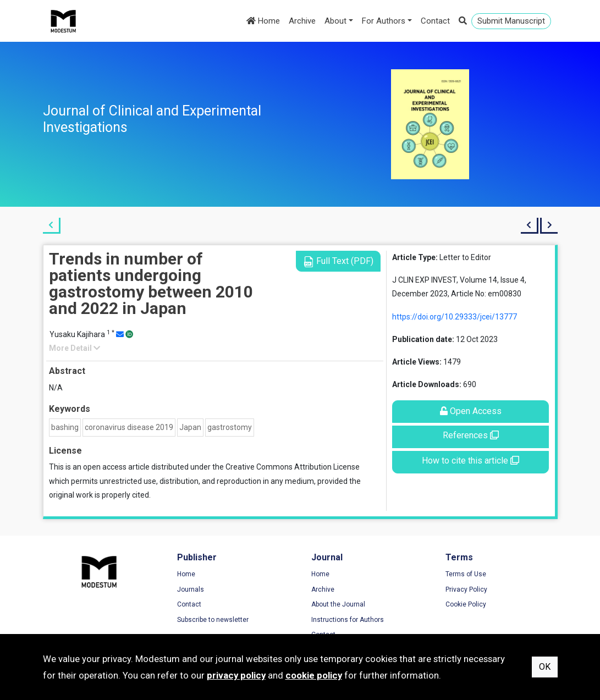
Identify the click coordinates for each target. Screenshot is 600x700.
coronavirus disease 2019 (129, 427)
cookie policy (314, 675)
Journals (191, 589)
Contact (435, 21)
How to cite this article (470, 461)
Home (263, 21)
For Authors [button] (384, 21)
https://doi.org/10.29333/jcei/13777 (455, 317)
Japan (190, 427)
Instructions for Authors (348, 620)
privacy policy (236, 675)
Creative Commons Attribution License (293, 467)
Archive (302, 21)
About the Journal (338, 604)
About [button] (335, 21)
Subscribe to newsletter (213, 620)
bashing (65, 427)
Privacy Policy (466, 589)
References (471, 435)
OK (545, 667)
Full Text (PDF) (338, 261)
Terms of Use (466, 574)
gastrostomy (230, 427)
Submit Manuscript (511, 21)
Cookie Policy (466, 604)
